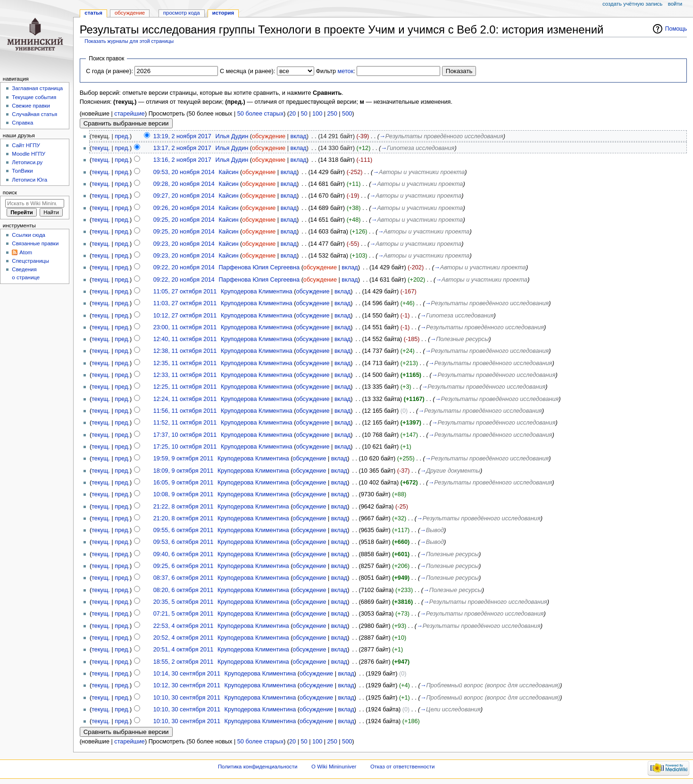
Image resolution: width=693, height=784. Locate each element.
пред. (122, 136)
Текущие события (34, 97)
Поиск (10, 192)
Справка (22, 123)
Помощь (676, 29)
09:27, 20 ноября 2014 (184, 196)
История (223, 13)
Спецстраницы (30, 261)
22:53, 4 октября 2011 (184, 626)
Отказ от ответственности (402, 767)
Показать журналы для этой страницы (129, 41)
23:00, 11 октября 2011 (185, 327)
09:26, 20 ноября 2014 (184, 208)
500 (347, 114)
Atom (26, 252)
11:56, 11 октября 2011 (185, 411)
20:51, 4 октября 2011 (184, 650)
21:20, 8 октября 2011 (184, 518)
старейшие (129, 114)
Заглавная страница (37, 88)
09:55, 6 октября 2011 (184, 530)
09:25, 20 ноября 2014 (184, 220)
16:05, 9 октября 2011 (184, 483)
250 (332, 114)
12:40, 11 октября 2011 (185, 339)
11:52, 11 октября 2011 (185, 423)
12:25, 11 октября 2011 (185, 387)
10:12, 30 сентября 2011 (187, 685)
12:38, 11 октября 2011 (185, 351)
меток (346, 71)
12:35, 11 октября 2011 (185, 363)
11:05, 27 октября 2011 (185, 292)
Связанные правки (35, 243)
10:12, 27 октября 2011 (185, 316)
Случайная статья (34, 114)
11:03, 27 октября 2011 (185, 303)
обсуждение (269, 136)
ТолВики (22, 171)
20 (292, 114)
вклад (298, 136)
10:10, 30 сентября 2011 (187, 698)
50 (304, 114)
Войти (675, 4)
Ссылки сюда (29, 235)
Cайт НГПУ (26, 145)
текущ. (101, 148)
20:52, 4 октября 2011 (184, 638)
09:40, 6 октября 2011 (184, 554)
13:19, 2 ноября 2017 (182, 136)
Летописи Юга (29, 180)
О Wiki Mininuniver (334, 767)
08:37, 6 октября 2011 (184, 578)
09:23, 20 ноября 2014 (184, 244)
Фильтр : (335, 71)
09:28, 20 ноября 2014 (184, 184)
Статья (93, 13)
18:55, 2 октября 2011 (184, 662)
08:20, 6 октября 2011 (184, 590)
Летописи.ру (27, 162)
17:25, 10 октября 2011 (185, 447)
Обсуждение (130, 13)
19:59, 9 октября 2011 (184, 459)
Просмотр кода (182, 13)
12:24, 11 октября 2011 (185, 399)
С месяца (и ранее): (247, 71)
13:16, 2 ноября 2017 (182, 160)
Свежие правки (31, 106)
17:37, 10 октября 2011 (185, 435)
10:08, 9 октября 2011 (184, 494)
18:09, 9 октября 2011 (184, 471)
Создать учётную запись (632, 4)
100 (317, 114)
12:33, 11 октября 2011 (185, 375)
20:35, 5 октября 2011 (184, 602)
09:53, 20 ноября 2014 (184, 172)
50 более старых (260, 114)
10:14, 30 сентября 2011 (187, 674)
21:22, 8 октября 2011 (184, 507)
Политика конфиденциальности (258, 767)
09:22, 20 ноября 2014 (184, 267)
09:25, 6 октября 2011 (184, 566)
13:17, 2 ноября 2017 (182, 148)
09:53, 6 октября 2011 (184, 542)
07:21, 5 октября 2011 (184, 614)
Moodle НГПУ (29, 154)
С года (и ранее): (109, 71)
